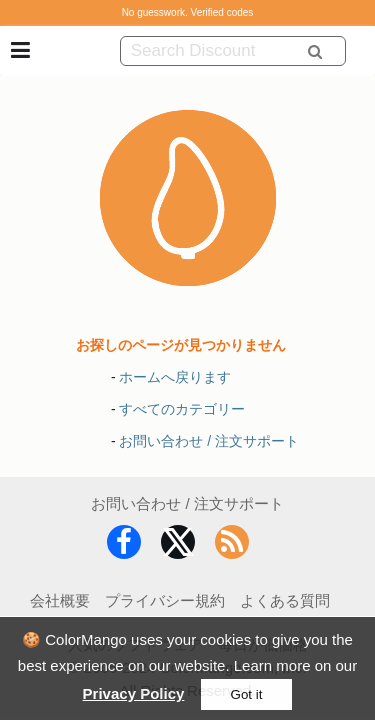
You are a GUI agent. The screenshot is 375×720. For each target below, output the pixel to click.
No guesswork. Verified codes (188, 12)
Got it (247, 694)
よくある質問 (285, 600)
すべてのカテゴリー (182, 409)
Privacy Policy (134, 693)
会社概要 (60, 600)
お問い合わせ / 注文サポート (209, 441)
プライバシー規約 (165, 600)
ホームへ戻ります (175, 377)
